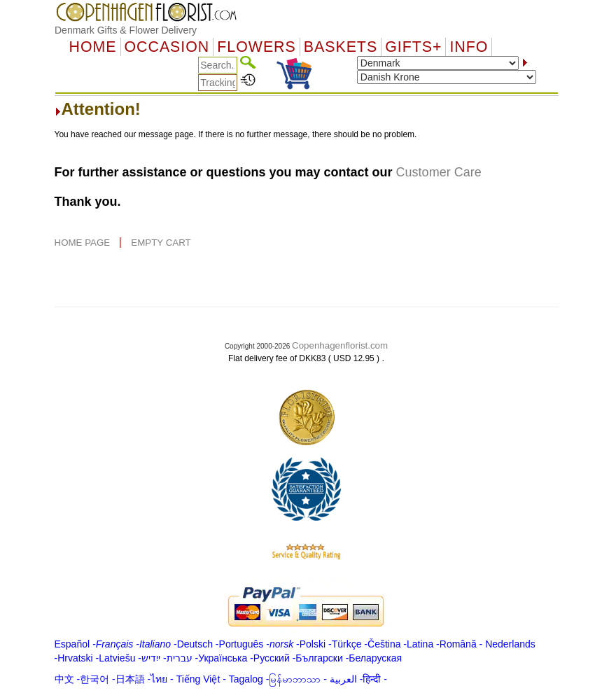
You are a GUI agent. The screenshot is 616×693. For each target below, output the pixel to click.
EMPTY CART (161, 243)
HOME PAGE (84, 243)
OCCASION (167, 47)
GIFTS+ (413, 47)
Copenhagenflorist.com (340, 345)
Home (93, 47)
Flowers (256, 47)
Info (469, 47)
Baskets (341, 47)
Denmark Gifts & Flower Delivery (126, 30)
